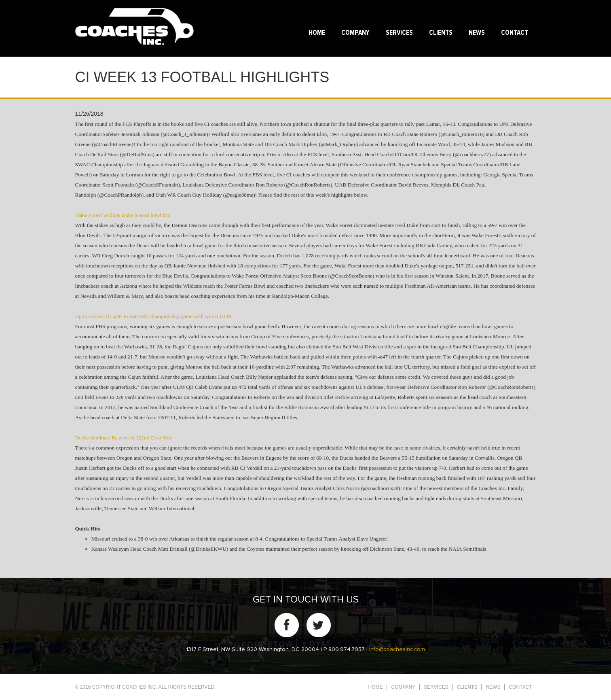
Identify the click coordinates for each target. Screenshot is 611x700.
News (477, 33)
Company (355, 33)
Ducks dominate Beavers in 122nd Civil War (124, 438)
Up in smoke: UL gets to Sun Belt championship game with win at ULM (153, 316)
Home (317, 33)
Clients (441, 33)
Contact (515, 33)
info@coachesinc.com (397, 649)
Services (399, 33)
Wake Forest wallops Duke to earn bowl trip (123, 215)
